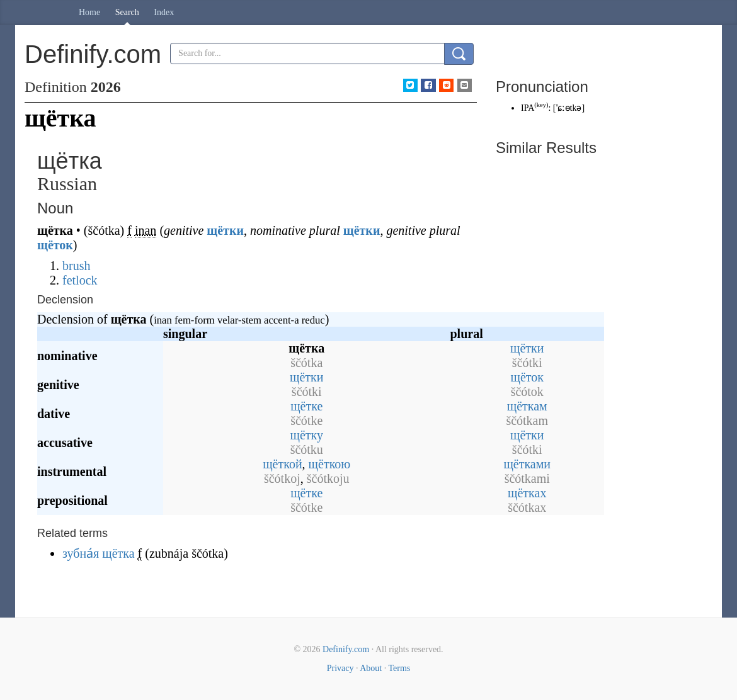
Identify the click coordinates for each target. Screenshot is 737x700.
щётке (306, 406)
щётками (527, 464)
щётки (225, 230)
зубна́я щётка (99, 553)
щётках (527, 493)
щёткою (330, 464)
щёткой (282, 464)
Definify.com (346, 649)
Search (127, 12)
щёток (55, 245)
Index (164, 12)
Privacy (340, 668)
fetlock (80, 280)
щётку (307, 435)
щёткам (527, 406)
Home (89, 12)
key (541, 105)
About (371, 668)
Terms (399, 668)
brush (76, 266)
